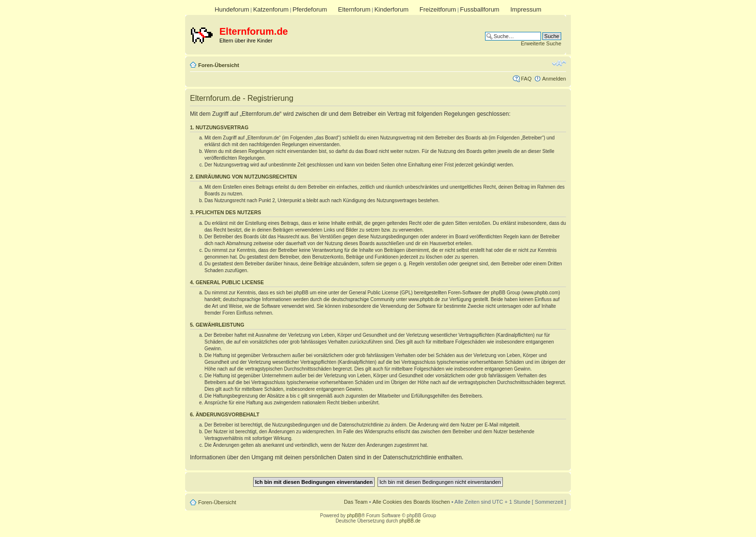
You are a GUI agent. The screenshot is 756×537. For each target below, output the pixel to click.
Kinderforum (391, 9)
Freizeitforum (438, 9)
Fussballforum (480, 9)
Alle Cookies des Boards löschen (411, 502)
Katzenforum (271, 9)
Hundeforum (232, 9)
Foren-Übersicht (219, 65)
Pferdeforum (310, 9)
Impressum (526, 9)
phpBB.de (410, 521)
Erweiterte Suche (541, 43)
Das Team (356, 502)
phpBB (354, 516)
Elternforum (354, 9)
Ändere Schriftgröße (559, 63)
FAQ (526, 79)
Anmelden (554, 79)
